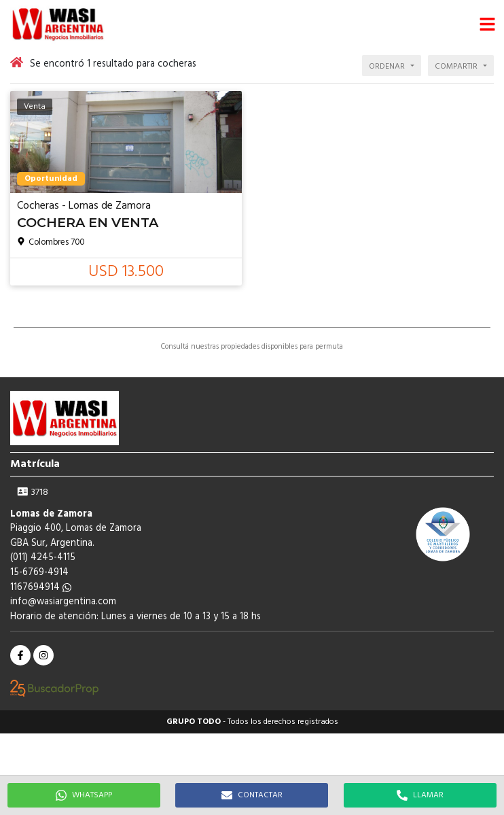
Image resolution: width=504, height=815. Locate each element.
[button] (487, 24)
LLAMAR (420, 795)
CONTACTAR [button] (252, 795)
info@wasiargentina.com (63, 602)
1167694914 (41, 588)
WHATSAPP (84, 795)
